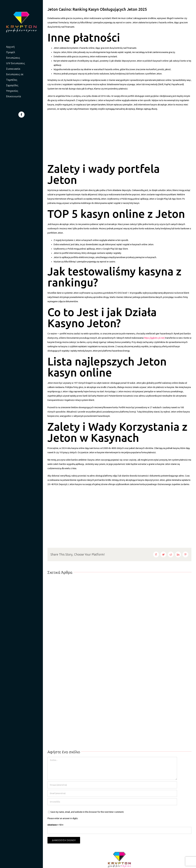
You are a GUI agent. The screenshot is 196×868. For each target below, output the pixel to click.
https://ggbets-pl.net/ (154, 338)
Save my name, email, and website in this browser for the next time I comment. (87, 812)
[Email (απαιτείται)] (112, 793)
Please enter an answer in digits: (63, 818)
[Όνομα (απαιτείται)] (112, 785)
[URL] (112, 802)
